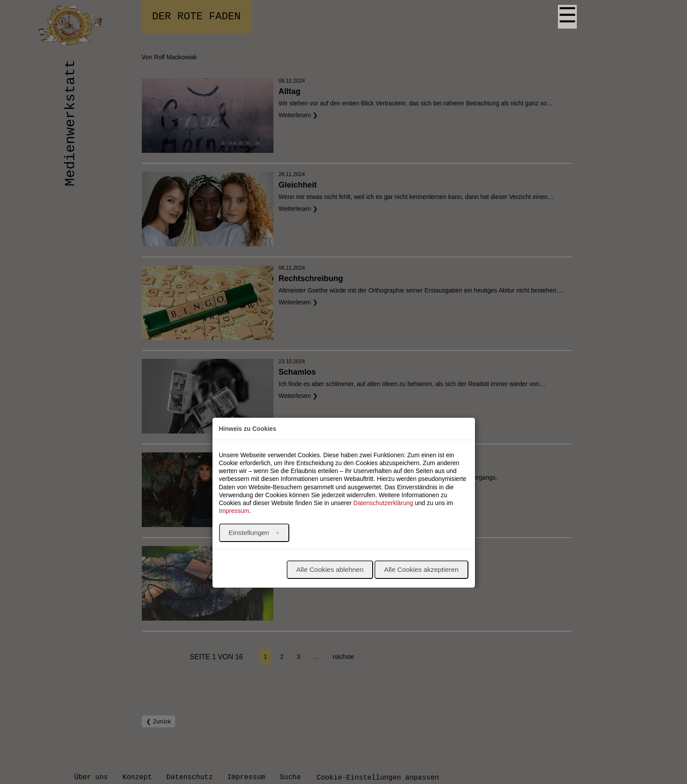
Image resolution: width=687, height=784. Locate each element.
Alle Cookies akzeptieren (421, 569)
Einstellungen (250, 533)
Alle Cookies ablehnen (330, 569)
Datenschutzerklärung (383, 503)
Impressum (234, 511)
